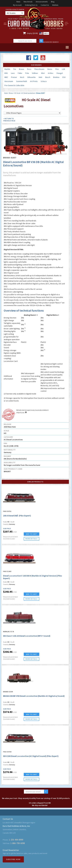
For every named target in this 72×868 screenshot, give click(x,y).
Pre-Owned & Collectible (14, 85)
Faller (20, 73)
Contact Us (45, 5)
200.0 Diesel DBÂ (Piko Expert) (17, 516)
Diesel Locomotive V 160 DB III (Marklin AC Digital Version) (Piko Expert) (33, 577)
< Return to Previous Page (9, 120)
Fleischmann (39, 69)
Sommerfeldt (22, 81)
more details (31, 539)
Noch (22, 77)
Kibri (43, 73)
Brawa (22, 69)
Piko (57, 69)
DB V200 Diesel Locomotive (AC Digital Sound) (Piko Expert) (31, 756)
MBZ (6, 77)
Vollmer (35, 73)
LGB (63, 69)
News (18, 2)
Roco (29, 69)
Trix (15, 69)
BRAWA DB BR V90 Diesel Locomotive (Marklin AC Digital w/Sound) (34, 696)
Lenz (13, 73)
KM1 (6, 73)
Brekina (56, 77)
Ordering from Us (31, 5)
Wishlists (55, 5)
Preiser (14, 77)
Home (6, 93)
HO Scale (17, 93)
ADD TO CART (32, 534)
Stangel (60, 73)
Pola (27, 73)
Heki (40, 77)
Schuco (44, 81)
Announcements (42, 2)
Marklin (7, 69)
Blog (53, 2)
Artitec (51, 73)
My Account (17, 5)
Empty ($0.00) (32, 33)
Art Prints (34, 81)
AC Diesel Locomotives (28, 93)
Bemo (50, 69)
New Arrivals (28, 2)
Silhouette (31, 77)
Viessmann (9, 81)
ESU (64, 77)
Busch (48, 77)
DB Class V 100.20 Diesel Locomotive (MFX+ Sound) (27, 636)
